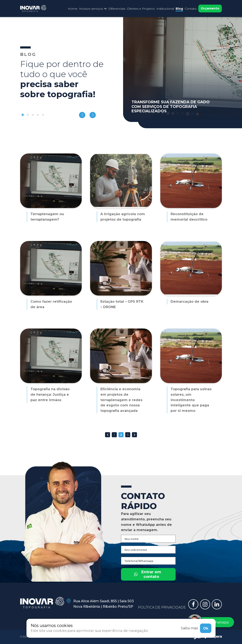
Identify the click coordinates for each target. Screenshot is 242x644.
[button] (23, 115)
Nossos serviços (93, 9)
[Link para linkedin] (217, 604)
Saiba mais (189, 628)
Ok (206, 628)
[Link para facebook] (193, 604)
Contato (191, 9)
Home (73, 9)
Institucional (165, 9)
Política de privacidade (162, 607)
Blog (179, 9)
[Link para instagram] (205, 604)
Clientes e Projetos (141, 9)
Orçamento (210, 8)
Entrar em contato (147, 589)
